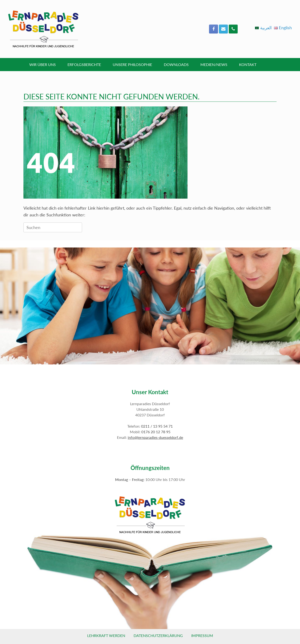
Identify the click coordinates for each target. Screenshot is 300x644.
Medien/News (214, 64)
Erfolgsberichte (84, 64)
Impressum (202, 635)
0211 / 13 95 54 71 (157, 426)
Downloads (176, 64)
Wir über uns (43, 64)
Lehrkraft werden (106, 635)
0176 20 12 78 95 (156, 432)
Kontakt (248, 64)
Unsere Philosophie (132, 64)
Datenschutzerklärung (158, 635)
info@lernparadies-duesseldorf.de (155, 437)
